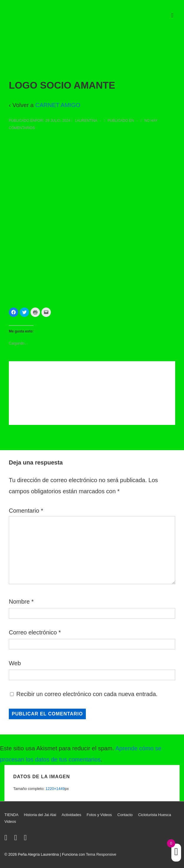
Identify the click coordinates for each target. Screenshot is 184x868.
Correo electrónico (33, 632)
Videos (10, 821)
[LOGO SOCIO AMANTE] (58, 121)
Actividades (71, 815)
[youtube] (26, 839)
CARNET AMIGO (58, 105)
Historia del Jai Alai (40, 815)
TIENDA (11, 815)
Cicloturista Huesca (155, 815)
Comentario (26, 511)
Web (15, 663)
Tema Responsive (101, 854)
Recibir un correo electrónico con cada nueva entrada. (87, 694)
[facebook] (17, 839)
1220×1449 (55, 789)
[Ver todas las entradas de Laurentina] (85, 121)
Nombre (19, 602)
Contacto (125, 815)
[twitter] (7, 839)
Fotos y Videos (99, 815)
